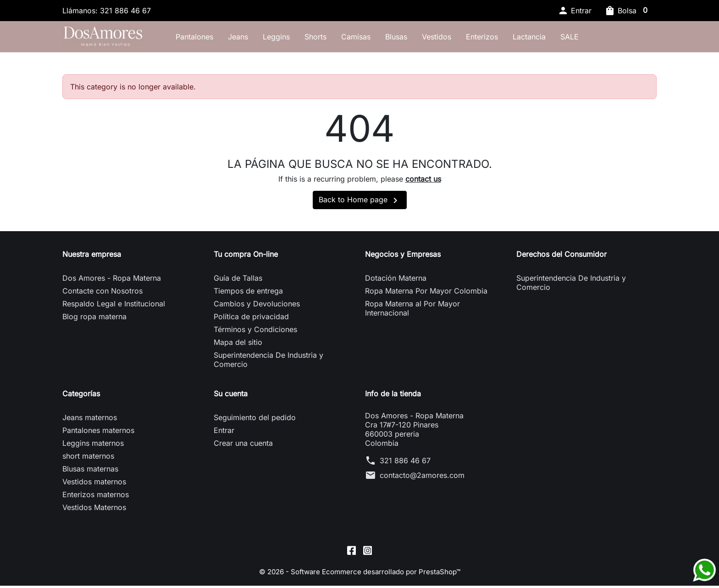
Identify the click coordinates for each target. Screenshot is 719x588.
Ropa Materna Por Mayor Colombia (426, 294)
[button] (575, 11)
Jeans (271, 38)
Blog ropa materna (94, 320)
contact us (423, 183)
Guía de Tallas (238, 282)
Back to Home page (360, 204)
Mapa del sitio (238, 346)
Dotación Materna (396, 282)
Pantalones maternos (98, 434)
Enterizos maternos (96, 498)
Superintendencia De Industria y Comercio (268, 363)
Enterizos (515, 38)
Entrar (224, 434)
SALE (603, 38)
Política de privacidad (251, 320)
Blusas (430, 38)
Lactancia (563, 38)
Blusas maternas (90, 472)
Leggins (310, 38)
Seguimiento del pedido (255, 421)
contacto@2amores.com (422, 479)
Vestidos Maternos (94, 511)
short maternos (88, 460)
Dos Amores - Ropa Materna (112, 282)
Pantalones (228, 38)
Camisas (389, 38)
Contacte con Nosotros (102, 294)
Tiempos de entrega (248, 294)
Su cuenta (231, 397)
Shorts (349, 38)
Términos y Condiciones (255, 333)
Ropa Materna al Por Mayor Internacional (412, 312)
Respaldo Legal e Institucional (114, 307)
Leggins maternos (93, 447)
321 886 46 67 (405, 464)
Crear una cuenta (243, 447)
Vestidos (470, 38)
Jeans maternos (90, 421)
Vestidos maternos (94, 485)
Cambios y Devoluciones (257, 307)
